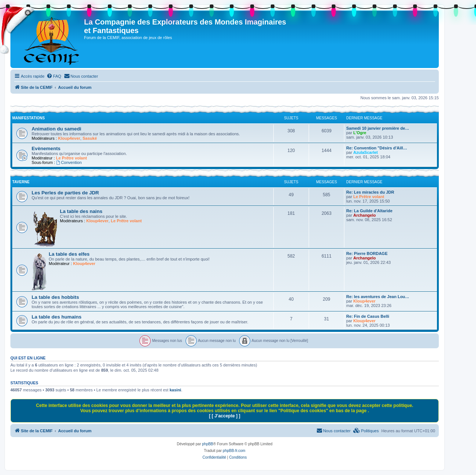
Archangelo (365, 215)
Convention (69, 162)
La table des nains (81, 211)
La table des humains (57, 317)
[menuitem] (54, 76)
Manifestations (28, 118)
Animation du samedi (56, 129)
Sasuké (90, 138)
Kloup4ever (69, 138)
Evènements (46, 148)
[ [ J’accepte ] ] (225, 416)
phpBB (208, 444)
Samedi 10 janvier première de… (378, 128)
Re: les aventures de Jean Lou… (378, 297)
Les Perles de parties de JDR (65, 193)
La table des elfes (69, 254)
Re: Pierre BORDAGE (367, 253)
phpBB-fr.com (234, 451)
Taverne (21, 182)
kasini (175, 390)
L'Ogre (360, 133)
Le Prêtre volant (71, 158)
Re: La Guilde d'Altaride (369, 211)
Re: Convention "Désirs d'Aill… (377, 148)
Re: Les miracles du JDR (370, 192)
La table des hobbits (55, 297)
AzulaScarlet (366, 152)
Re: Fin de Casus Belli (368, 316)
